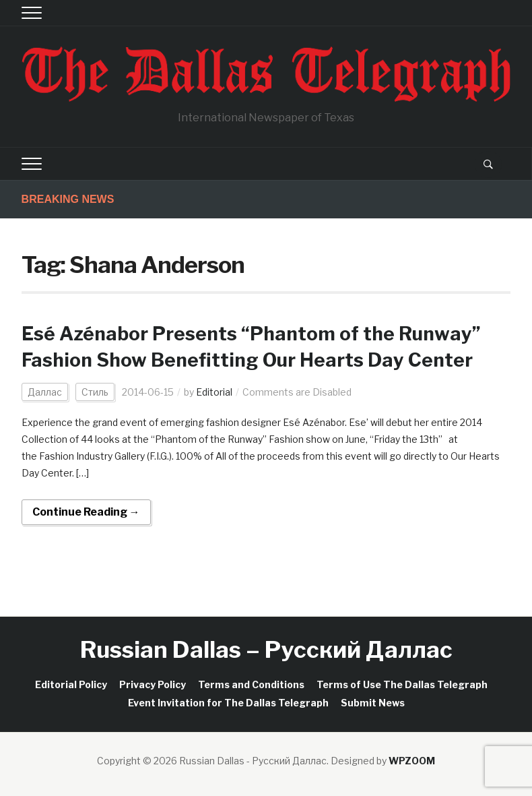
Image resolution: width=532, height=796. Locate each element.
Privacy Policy (153, 684)
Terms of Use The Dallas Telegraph (402, 684)
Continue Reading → (86, 512)
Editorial (214, 392)
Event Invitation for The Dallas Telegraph (228, 703)
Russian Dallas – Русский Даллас (266, 649)
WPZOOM (412, 761)
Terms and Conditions (251, 684)
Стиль (95, 392)
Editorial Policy (71, 684)
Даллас (45, 392)
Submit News (373, 703)
